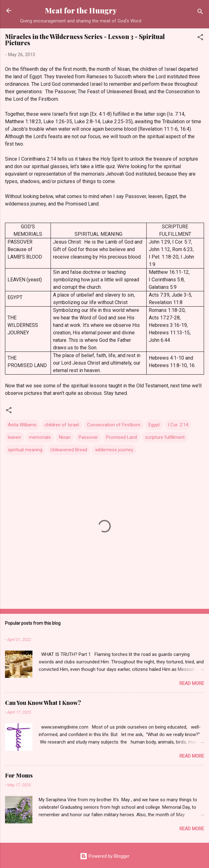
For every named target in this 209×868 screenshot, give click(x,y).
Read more (192, 683)
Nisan (65, 437)
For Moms (19, 775)
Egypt (154, 425)
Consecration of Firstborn (114, 425)
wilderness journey (114, 450)
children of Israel (62, 425)
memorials (40, 437)
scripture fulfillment (165, 437)
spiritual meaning (25, 450)
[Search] (200, 13)
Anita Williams (22, 425)
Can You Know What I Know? (43, 703)
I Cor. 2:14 (178, 425)
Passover (88, 437)
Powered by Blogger (105, 856)
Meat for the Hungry (81, 10)
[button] (200, 38)
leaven (14, 437)
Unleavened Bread (69, 450)
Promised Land (122, 437)
